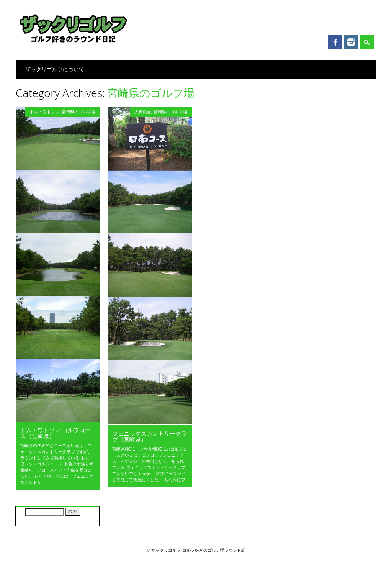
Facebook (335, 42)
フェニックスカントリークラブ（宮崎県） (149, 436)
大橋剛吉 (143, 112)
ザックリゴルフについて (55, 69)
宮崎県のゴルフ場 (78, 112)
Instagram (351, 42)
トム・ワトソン (45, 112)
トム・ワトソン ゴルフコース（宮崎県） (56, 433)
